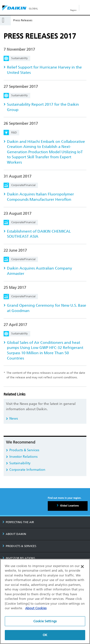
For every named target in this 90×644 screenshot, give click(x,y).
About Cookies (36, 608)
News (14, 419)
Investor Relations (23, 457)
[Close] (82, 567)
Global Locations (69, 506)
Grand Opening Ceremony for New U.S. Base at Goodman (47, 308)
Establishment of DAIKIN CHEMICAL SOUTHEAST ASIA (39, 234)
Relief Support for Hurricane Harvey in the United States (44, 70)
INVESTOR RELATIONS (19, 558)
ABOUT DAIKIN (14, 534)
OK (45, 635)
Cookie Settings (45, 621)
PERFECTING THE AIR (18, 522)
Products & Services (24, 450)
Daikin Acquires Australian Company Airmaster (39, 271)
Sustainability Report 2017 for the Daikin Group (43, 107)
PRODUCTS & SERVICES (19, 546)
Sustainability (20, 463)
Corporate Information (27, 470)
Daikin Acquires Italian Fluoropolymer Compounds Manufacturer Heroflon (40, 197)
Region (73, 10)
